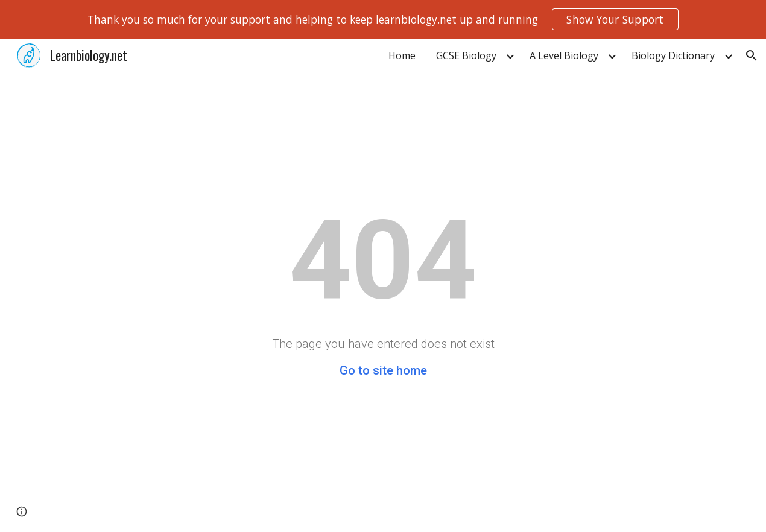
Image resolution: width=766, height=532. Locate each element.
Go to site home (383, 370)
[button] (752, 55)
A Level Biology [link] (564, 55)
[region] (383, 19)
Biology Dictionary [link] (673, 55)
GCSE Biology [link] (466, 55)
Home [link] (402, 55)
